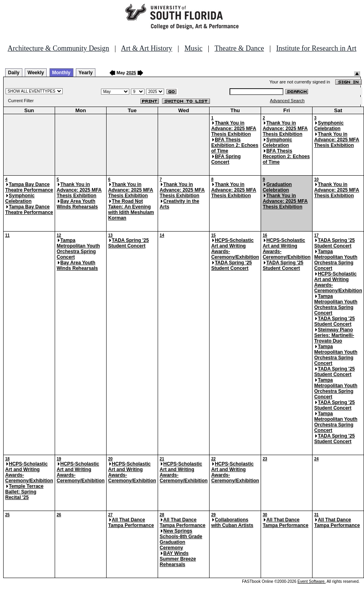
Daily (14, 73)
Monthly (61, 73)
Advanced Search (287, 101)
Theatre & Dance (239, 48)
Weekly (36, 73)
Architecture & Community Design (58, 48)
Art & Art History (147, 48)
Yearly (86, 73)
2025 (131, 73)
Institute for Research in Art (316, 48)
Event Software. (312, 581)
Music (193, 48)
